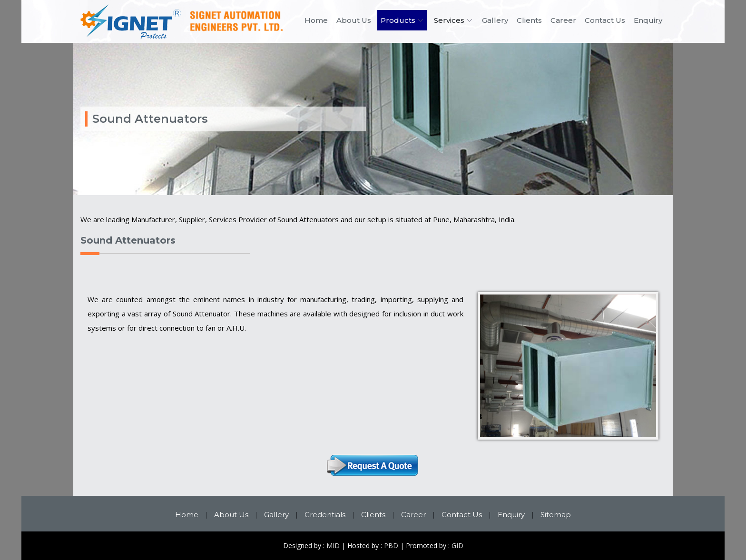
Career (563, 20)
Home (316, 20)
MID (333, 545)
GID (457, 545)
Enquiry (648, 20)
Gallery (495, 20)
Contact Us (605, 20)
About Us (354, 20)
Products (398, 20)
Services (449, 20)
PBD (391, 545)
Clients (529, 20)
